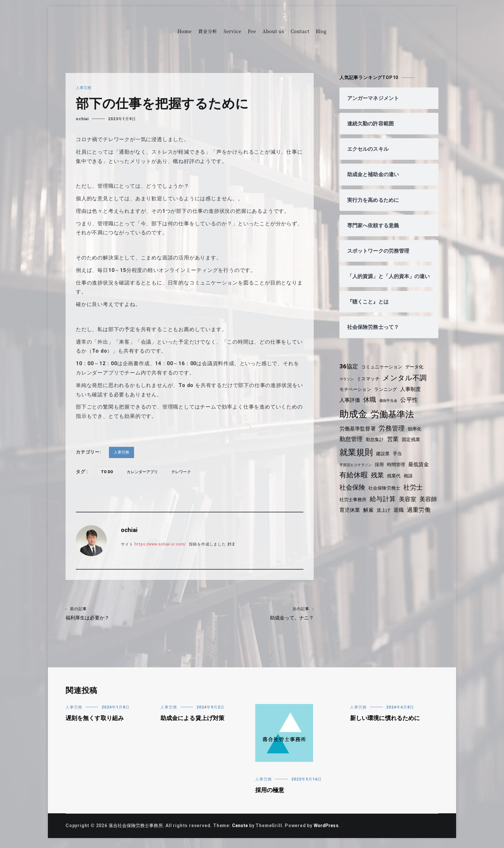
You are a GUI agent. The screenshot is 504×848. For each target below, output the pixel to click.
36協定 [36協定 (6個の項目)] (349, 373)
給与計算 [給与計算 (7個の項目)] (385, 505)
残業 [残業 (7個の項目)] (379, 482)
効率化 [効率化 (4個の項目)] (417, 435)
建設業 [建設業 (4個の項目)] (384, 460)
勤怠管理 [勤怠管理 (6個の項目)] (351, 446)
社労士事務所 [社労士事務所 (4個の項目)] (354, 506)
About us (273, 31)
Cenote (243, 829)
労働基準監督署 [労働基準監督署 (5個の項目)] (358, 435)
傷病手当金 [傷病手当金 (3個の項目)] (390, 407)
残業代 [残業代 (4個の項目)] (395, 482)
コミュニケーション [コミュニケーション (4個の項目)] (384, 373)
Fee (252, 31)
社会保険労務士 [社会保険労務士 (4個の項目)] (386, 494)
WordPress (331, 829)
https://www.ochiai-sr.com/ (163, 544)
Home (184, 31)
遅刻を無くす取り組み (96, 722)
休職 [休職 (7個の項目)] (371, 406)
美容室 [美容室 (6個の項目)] (410, 505)
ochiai (82, 119)
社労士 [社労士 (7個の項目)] (416, 493)
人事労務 (84, 88)
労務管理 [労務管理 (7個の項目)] (394, 435)
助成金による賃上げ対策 (194, 722)
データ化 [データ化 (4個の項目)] (418, 373)
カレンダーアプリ (144, 472)
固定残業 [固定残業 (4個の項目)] (414, 446)
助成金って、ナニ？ (252, 614)
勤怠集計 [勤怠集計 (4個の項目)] (376, 446)
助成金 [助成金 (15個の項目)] (354, 420)
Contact (300, 31)
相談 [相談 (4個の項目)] (411, 482)
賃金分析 (207, 31)
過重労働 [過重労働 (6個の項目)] (351, 527)
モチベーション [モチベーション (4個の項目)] (356, 395)
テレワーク (184, 472)
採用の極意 (270, 794)
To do (108, 472)
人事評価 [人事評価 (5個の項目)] (350, 406)
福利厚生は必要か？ (128, 614)
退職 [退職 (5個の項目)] (422, 516)
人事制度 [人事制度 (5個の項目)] (414, 395)
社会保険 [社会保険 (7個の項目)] (353, 493)
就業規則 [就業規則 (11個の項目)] (357, 458)
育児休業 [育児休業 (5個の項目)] (371, 516)
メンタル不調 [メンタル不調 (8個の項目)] (407, 384)
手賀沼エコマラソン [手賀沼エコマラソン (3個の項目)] (356, 471)
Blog (321, 31)
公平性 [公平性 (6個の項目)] (412, 406)
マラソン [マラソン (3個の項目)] (347, 385)
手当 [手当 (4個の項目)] (399, 460)
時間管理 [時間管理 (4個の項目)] (399, 471)
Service (233, 31)
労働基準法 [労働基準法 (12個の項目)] (394, 420)
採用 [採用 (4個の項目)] (382, 471)
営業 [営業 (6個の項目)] (395, 446)
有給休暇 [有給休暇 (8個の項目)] (354, 481)
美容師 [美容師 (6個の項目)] (348, 516)
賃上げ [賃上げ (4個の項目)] (407, 517)
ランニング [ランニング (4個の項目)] (388, 395)
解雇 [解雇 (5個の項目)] (391, 516)
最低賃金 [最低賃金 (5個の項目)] (422, 470)
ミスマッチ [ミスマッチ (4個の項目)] (370, 385)
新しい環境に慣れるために (386, 722)
